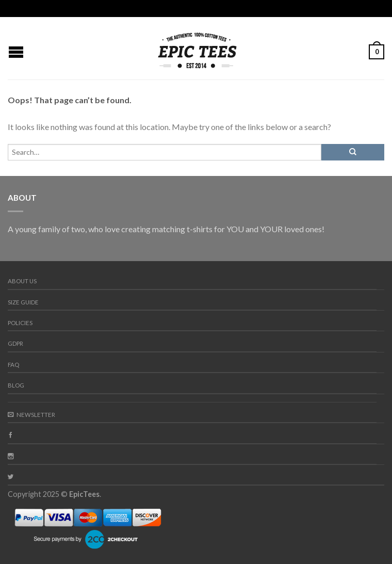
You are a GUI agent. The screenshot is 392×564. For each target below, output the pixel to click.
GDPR (15, 343)
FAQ (13, 365)
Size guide (23, 302)
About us (22, 281)
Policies (20, 323)
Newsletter (31, 415)
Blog (16, 385)
